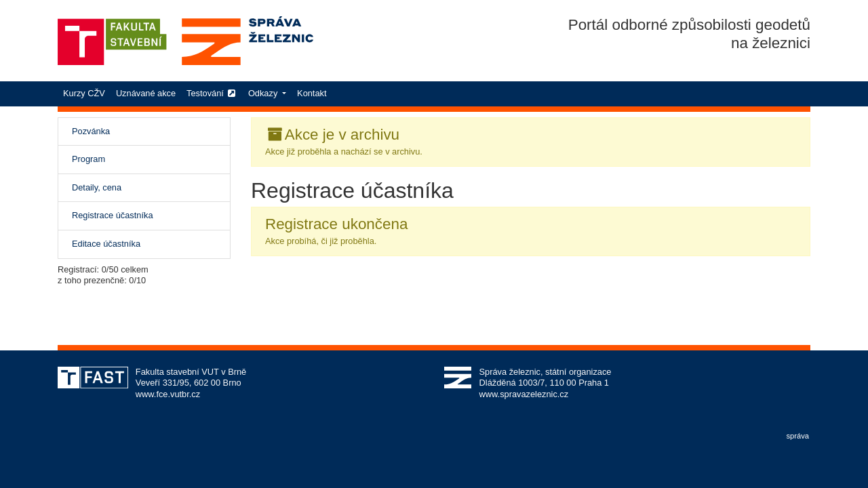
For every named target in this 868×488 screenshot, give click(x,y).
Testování (212, 93)
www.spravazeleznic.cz (524, 394)
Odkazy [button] (264, 93)
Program (88, 159)
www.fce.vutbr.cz (168, 394)
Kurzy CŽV (87, 93)
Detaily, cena (97, 187)
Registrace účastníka (127, 215)
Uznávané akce (146, 93)
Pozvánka (91, 131)
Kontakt (312, 93)
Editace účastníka (106, 244)
